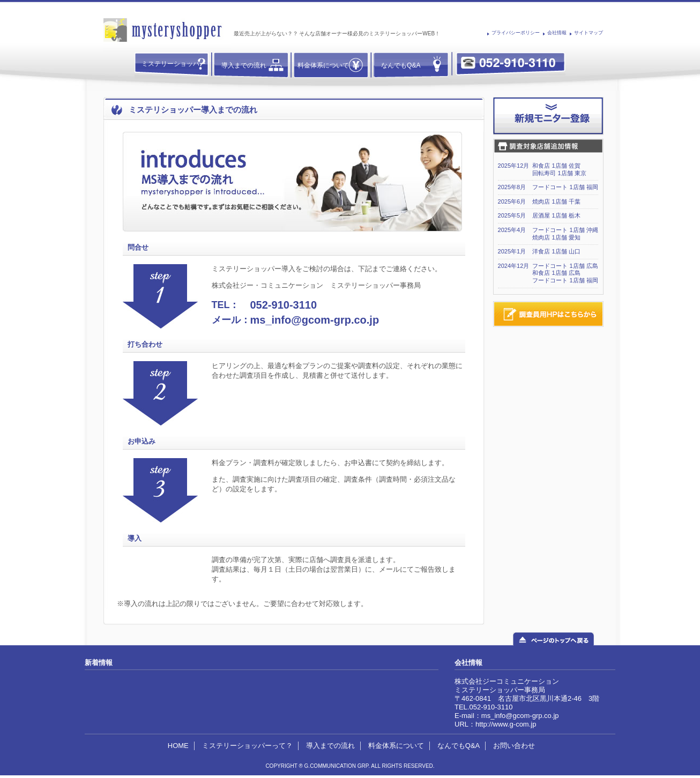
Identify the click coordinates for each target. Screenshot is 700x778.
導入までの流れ (244, 65)
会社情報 (557, 33)
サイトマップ (589, 33)
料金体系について (323, 65)
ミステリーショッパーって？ (247, 746)
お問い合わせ (514, 746)
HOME (178, 746)
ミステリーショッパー (174, 64)
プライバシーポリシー (516, 33)
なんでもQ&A (401, 65)
